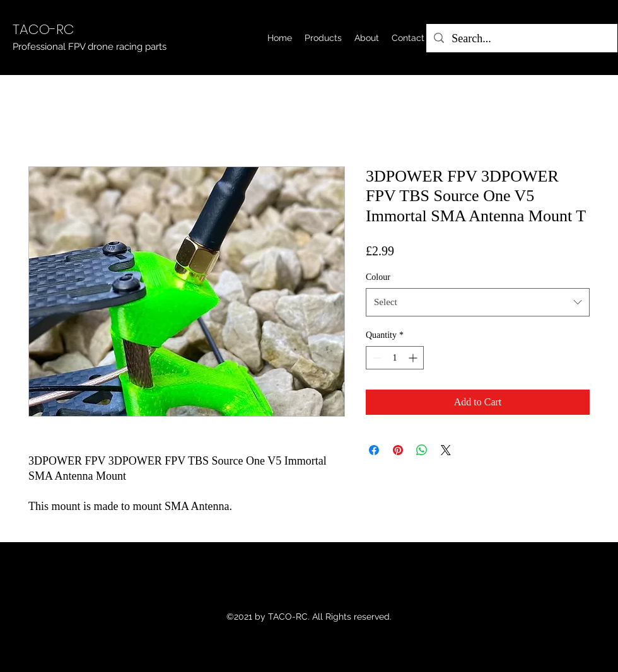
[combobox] (478, 302)
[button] (323, 38)
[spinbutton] (395, 358)
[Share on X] (446, 450)
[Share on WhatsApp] (422, 450)
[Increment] (414, 358)
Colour (378, 277)
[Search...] (521, 39)
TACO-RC (44, 29)
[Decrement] (376, 358)
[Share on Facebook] (374, 450)
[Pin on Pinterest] (398, 450)
